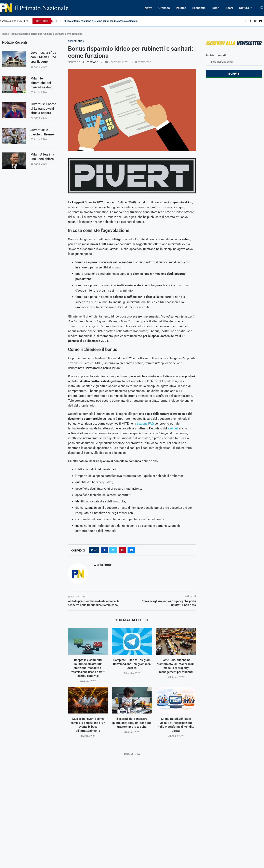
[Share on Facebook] (104, 550)
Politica (181, 8)
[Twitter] (251, 21)
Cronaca (164, 8)
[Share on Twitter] (113, 550)
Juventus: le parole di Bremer (43, 134)
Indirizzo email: (234, 60)
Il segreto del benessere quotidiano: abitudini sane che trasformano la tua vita (132, 723)
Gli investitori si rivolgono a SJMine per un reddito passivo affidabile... (101, 21)
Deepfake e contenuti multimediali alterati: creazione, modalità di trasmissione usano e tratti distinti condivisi (88, 668)
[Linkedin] (261, 21)
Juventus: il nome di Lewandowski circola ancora (43, 110)
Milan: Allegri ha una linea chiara (42, 158)
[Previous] (56, 21)
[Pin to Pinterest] (122, 550)
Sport (229, 8)
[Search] (262, 8)
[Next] (60, 21)
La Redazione (89, 62)
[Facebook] (246, 21)
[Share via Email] (131, 550)
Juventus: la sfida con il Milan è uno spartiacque (43, 57)
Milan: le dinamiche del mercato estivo (41, 84)
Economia (199, 8)
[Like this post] (95, 550)
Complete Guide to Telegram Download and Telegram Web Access (132, 664)
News (148, 8)
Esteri (216, 8)
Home (5, 34)
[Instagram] (256, 21)
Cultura (244, 8)
